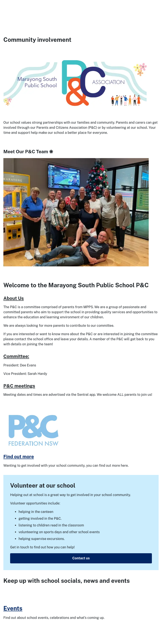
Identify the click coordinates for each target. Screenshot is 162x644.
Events (13, 608)
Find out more (19, 457)
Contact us (81, 558)
